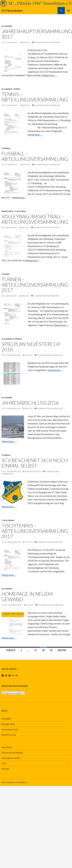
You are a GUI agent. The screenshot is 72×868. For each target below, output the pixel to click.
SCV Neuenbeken (12, 11)
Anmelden (6, 719)
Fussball (6, 148)
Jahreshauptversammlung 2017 (37, 34)
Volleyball (20, 211)
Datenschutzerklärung (12, 753)
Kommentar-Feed (10, 729)
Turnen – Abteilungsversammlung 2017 (35, 285)
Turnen (6, 274)
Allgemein (7, 26)
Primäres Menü (68, 11)
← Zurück (9, 650)
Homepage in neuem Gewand (27, 596)
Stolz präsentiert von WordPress (15, 782)
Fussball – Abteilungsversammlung (35, 156)
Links (4, 763)
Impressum (7, 747)
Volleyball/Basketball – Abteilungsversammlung (35, 219)
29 (51, 650)
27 (36, 650)
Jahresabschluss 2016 (30, 403)
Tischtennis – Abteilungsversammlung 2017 (35, 531)
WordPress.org (9, 735)
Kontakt (5, 769)
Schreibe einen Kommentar (47, 42)
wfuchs (26, 42)
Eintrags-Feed (8, 724)
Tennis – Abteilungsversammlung (35, 97)
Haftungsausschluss (11, 758)
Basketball (7, 211)
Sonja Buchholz (33, 471)
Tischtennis (8, 520)
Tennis (17, 89)
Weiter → (63, 650)
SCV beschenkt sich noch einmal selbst (35, 463)
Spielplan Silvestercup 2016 (31, 347)
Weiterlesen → (49, 75)
